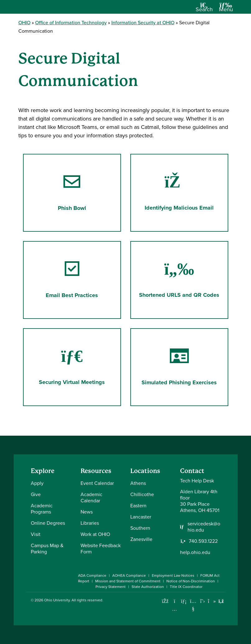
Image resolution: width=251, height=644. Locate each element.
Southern (140, 528)
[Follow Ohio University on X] (203, 601)
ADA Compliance (92, 575)
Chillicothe (142, 494)
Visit (36, 534)
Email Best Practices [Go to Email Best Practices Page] (72, 280)
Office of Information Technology (71, 23)
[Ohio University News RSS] (221, 601)
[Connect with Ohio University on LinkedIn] (184, 601)
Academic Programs (42, 509)
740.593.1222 (203, 541)
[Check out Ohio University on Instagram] (175, 609)
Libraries (90, 523)
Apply (37, 483)
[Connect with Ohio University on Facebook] (165, 601)
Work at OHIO (95, 534)
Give (36, 494)
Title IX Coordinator (186, 587)
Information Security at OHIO (143, 23)
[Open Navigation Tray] (226, 9)
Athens (138, 483)
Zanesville (141, 539)
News (87, 512)
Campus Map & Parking (47, 549)
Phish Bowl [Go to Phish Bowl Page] (72, 193)
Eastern (138, 506)
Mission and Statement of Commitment (128, 581)
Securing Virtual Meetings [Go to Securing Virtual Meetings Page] (72, 367)
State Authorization (148, 587)
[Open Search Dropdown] (204, 9)
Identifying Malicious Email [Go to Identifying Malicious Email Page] (179, 193)
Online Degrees (48, 523)
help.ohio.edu (195, 552)
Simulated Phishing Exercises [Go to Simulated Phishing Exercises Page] (179, 367)
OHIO (24, 23)
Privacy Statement (111, 587)
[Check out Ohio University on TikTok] (212, 601)
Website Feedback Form (101, 549)
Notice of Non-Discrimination (191, 581)
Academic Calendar (91, 497)
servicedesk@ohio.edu (204, 527)
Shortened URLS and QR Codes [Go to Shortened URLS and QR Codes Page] (179, 280)
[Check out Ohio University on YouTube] (193, 605)
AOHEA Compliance (129, 575)
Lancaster (141, 517)
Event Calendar (97, 483)
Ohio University (57, 600)
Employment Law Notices (173, 575)
